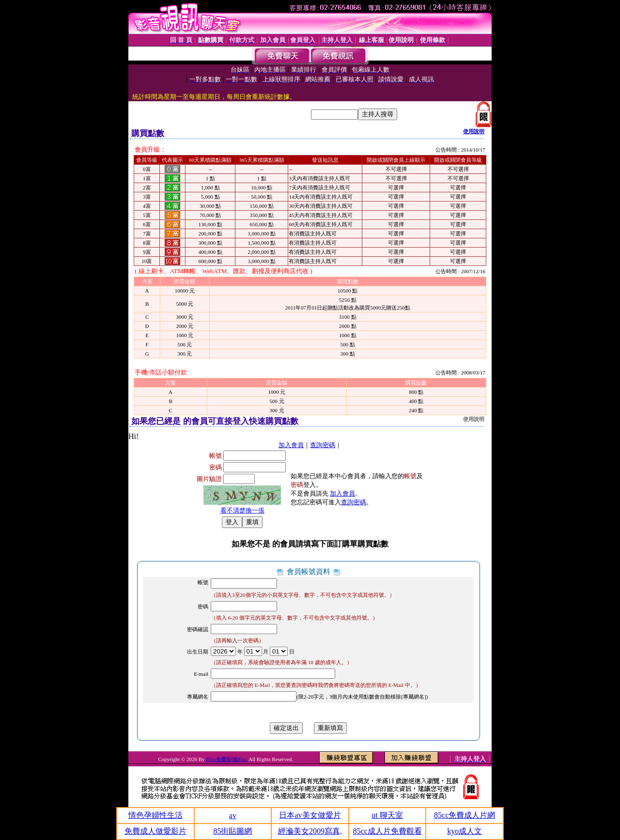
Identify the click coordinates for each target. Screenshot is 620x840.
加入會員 (291, 445)
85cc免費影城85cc (227, 759)
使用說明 (474, 131)
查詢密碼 (323, 445)
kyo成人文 (465, 831)
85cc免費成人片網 (465, 815)
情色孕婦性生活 (155, 815)
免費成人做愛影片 (155, 831)
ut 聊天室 (387, 815)
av (233, 816)
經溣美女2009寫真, (310, 831)
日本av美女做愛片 (310, 815)
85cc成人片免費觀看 (387, 831)
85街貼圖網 (232, 831)
